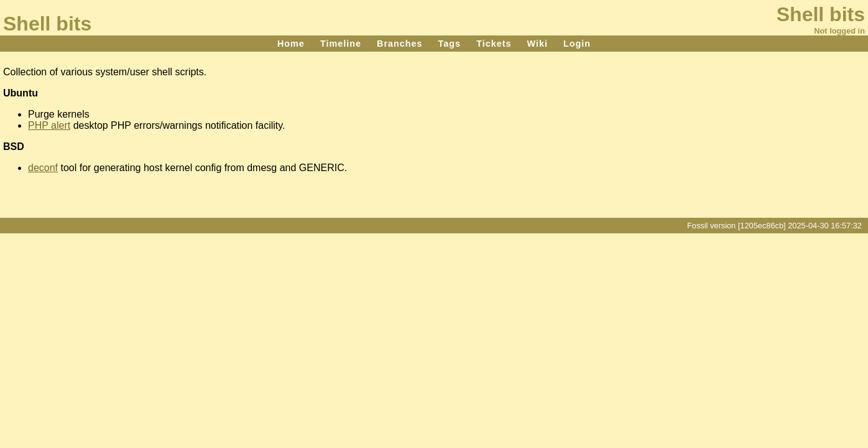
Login (577, 44)
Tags (450, 44)
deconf (43, 168)
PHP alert (49, 125)
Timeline (341, 44)
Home (291, 44)
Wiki (537, 44)
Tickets (494, 44)
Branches (400, 44)
